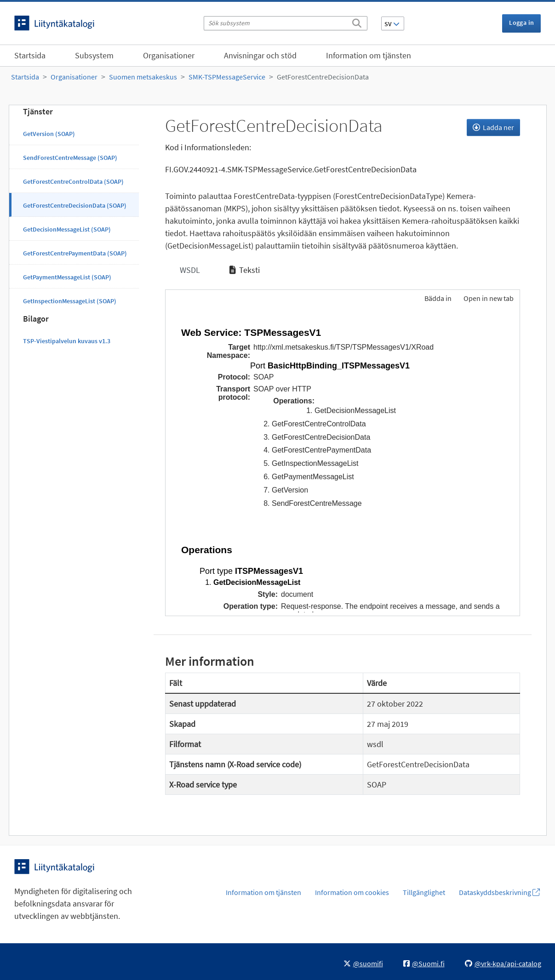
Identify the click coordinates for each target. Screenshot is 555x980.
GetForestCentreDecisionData (323, 77)
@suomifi (363, 963)
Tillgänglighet (424, 892)
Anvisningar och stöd (260, 55)
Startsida (30, 55)
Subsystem (94, 55)
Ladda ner (493, 127)
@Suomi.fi (424, 963)
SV (392, 24)
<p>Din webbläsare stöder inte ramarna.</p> (343, 463)
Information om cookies (352, 892)
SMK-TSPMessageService (227, 77)
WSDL (189, 270)
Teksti (245, 270)
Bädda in (437, 298)
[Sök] (357, 22)
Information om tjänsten (369, 55)
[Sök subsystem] (286, 23)
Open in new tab (489, 298)
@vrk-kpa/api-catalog (503, 963)
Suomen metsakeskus (143, 77)
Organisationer (169, 55)
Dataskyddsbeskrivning (499, 892)
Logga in (521, 23)
